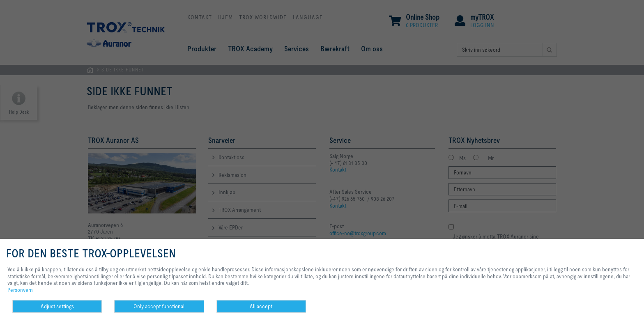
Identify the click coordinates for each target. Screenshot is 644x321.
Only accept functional (159, 306)
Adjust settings (57, 306)
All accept (261, 306)
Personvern (20, 290)
